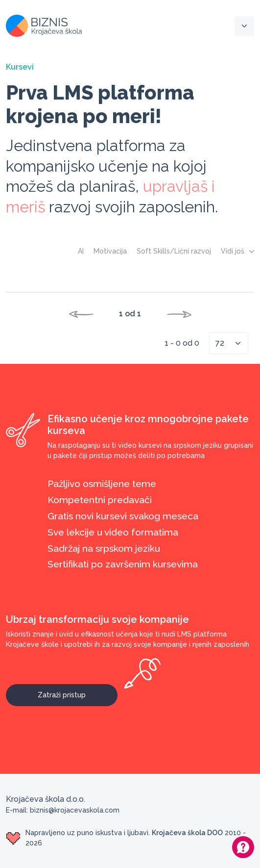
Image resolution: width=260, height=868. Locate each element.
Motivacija (110, 251)
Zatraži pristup (78, 691)
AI (81, 251)
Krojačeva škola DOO (187, 833)
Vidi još (237, 251)
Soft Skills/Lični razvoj (174, 251)
